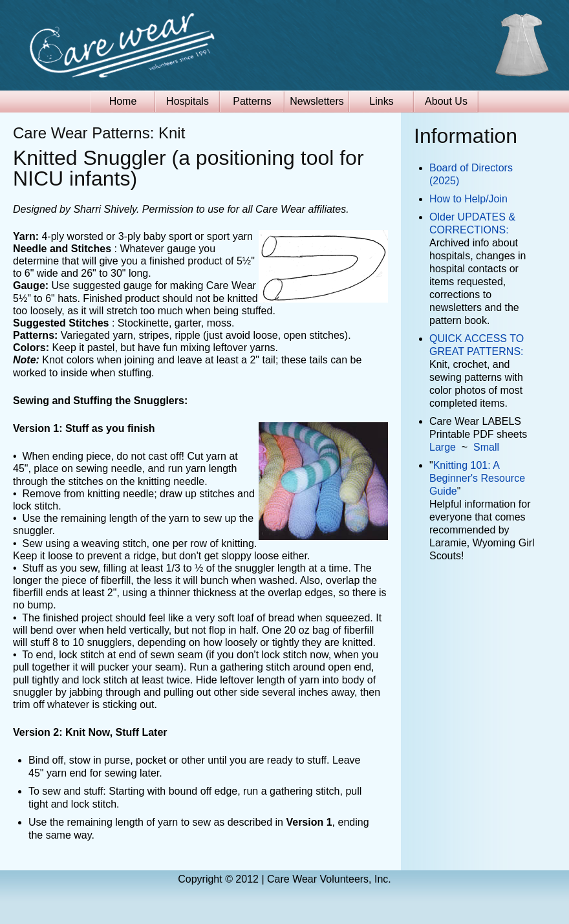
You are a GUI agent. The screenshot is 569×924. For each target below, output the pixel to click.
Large (443, 447)
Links (381, 101)
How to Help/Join (468, 199)
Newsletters (317, 101)
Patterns (252, 101)
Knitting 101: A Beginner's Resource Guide (477, 478)
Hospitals (188, 101)
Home (123, 101)
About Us (446, 101)
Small (486, 447)
